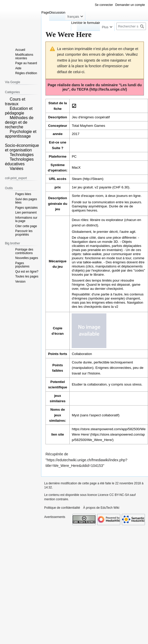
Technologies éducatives (19, 162)
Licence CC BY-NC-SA (113, 495)
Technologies (22, 155)
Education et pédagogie (19, 111)
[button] (7, 99)
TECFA (83, 89)
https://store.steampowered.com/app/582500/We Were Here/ (109, 432)
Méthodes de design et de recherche (19, 122)
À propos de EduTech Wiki (101, 508)
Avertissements (55, 517)
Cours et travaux (15, 102)
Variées (17, 169)
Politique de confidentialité (62, 508)
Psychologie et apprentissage (21, 134)
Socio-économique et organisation (22, 148)
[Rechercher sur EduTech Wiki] (131, 26)
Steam (77, 179)
